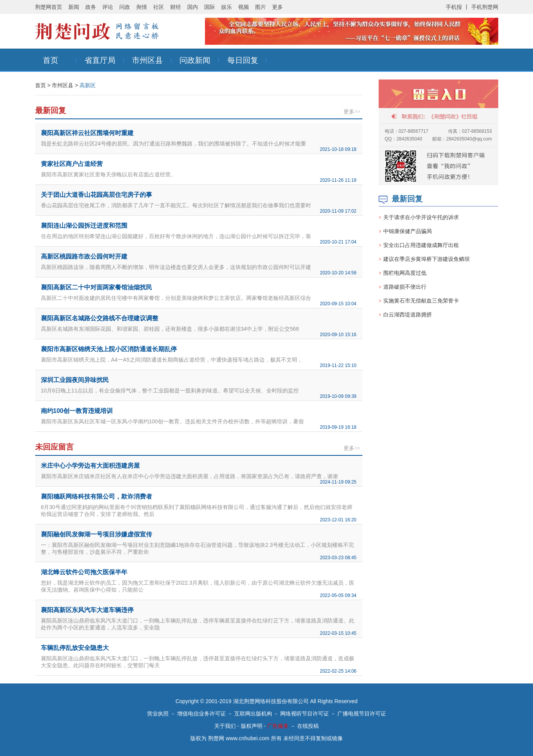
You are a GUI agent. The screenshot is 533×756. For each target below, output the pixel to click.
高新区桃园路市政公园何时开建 (84, 256)
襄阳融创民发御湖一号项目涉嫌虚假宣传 (96, 534)
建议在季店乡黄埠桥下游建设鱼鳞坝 (426, 259)
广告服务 (278, 726)
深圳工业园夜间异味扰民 (75, 380)
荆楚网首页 (49, 7)
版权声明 (252, 726)
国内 (193, 7)
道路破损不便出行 (405, 287)
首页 (51, 60)
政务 (91, 7)
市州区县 (147, 60)
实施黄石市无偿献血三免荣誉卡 (421, 301)
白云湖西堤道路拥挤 (408, 315)
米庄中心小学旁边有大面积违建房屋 (90, 466)
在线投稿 (308, 726)
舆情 (142, 7)
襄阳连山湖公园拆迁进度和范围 (84, 226)
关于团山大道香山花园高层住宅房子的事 (96, 195)
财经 (176, 7)
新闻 (74, 7)
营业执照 (158, 714)
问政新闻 (195, 60)
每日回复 (243, 60)
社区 (159, 7)
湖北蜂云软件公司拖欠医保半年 (84, 572)
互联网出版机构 (253, 714)
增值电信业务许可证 (201, 714)
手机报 (454, 7)
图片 (261, 7)
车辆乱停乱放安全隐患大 (75, 648)
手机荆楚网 (485, 7)
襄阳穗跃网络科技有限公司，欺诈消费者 (96, 496)
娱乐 (227, 7)
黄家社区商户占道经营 (72, 164)
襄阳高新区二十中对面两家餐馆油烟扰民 (96, 287)
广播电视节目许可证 (362, 714)
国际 (210, 7)
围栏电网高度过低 (405, 273)
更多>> (352, 112)
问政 (125, 7)
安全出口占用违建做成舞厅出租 (421, 245)
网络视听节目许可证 (305, 714)
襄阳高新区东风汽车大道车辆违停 (87, 610)
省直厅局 (100, 60)
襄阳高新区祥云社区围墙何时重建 (87, 133)
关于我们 (225, 726)
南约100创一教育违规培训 (77, 411)
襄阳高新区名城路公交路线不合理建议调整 (100, 318)
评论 (108, 7)
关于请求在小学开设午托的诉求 (421, 217)
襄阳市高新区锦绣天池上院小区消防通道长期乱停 (109, 349)
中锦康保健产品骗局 (408, 231)
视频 (244, 7)
